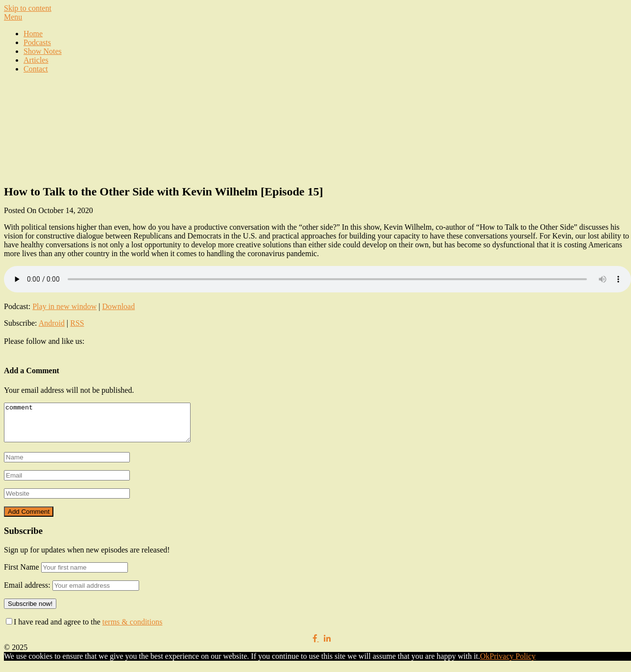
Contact (36, 69)
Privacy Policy (512, 663)
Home (33, 34)
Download (119, 306)
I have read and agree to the (84, 629)
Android (52, 323)
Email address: (28, 592)
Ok (485, 663)
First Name (22, 574)
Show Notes (43, 51)
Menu (13, 17)
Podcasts (37, 42)
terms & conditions (133, 629)
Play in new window (64, 306)
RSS (77, 323)
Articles (36, 60)
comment (108, 426)
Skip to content (28, 8)
